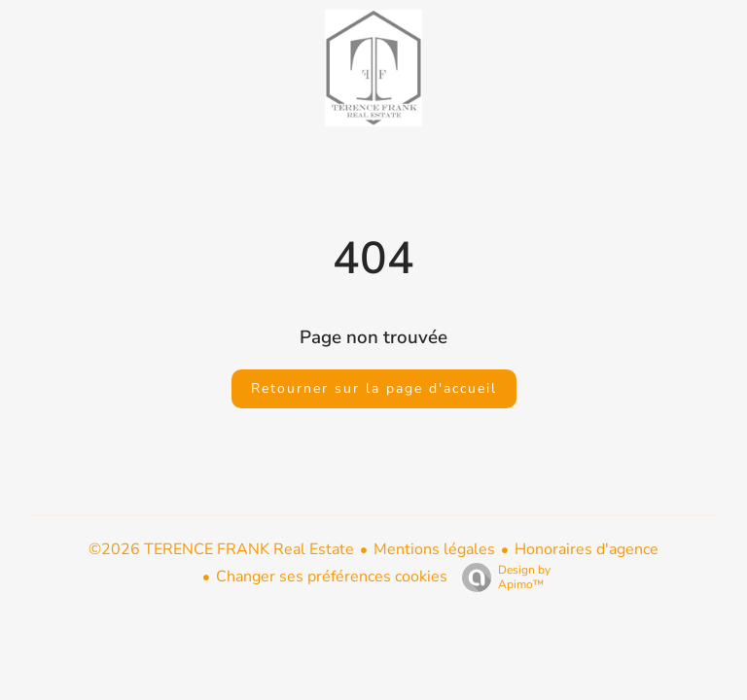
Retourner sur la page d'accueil (374, 388)
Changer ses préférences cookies (332, 577)
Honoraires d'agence (587, 549)
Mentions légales (434, 549)
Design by (501, 577)
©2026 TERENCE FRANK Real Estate (221, 549)
